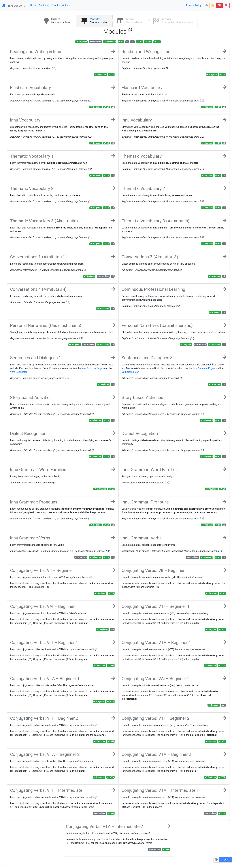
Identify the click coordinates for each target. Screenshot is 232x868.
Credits (56, 5)
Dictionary (44, 5)
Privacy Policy (194, 5)
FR (226, 5)
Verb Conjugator (19, 372)
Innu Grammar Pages (93, 368)
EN (219, 5)
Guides (66, 5)
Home (33, 5)
